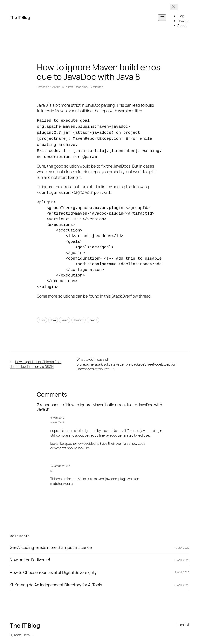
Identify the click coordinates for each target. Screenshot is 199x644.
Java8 (65, 317)
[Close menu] (174, 7)
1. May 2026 (182, 544)
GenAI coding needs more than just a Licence (51, 544)
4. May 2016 (57, 414)
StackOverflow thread (131, 293)
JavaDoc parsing (100, 105)
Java (70, 87)
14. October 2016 (60, 463)
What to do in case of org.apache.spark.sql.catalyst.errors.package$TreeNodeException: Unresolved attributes (127, 361)
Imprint (183, 622)
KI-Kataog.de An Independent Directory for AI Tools (56, 582)
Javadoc (79, 317)
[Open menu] (162, 18)
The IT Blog (20, 17)
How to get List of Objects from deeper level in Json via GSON (36, 361)
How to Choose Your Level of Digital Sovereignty (53, 569)
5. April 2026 (182, 582)
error (42, 317)
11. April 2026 (182, 557)
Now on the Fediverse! (30, 557)
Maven (93, 317)
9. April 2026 (182, 569)
